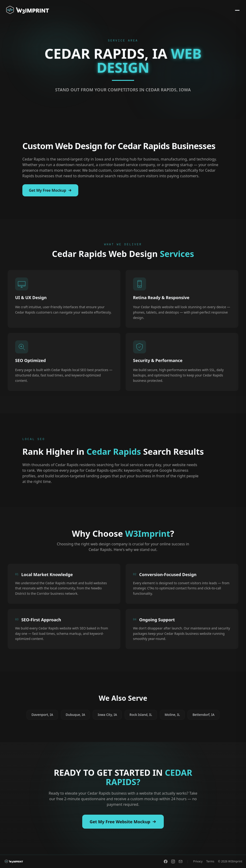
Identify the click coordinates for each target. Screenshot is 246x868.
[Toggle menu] (236, 10)
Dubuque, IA (75, 715)
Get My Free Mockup (50, 190)
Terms (210, 861)
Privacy (198, 861)
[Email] (181, 861)
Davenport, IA (42, 715)
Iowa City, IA (107, 715)
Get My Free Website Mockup (123, 822)
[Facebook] (166, 861)
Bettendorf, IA (203, 715)
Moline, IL (172, 715)
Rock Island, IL (141, 715)
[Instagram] (173, 861)
